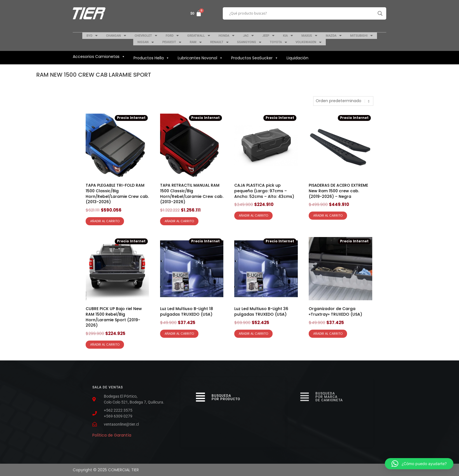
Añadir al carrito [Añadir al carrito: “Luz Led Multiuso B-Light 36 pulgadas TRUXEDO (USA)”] (253, 334)
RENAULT (219, 42)
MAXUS (309, 36)
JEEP (268, 36)
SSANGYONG (249, 42)
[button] (419, 464)
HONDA (227, 36)
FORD (172, 36)
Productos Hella (151, 58)
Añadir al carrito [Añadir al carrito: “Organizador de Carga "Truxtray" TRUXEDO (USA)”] (328, 334)
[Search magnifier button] (380, 13)
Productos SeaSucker (255, 58)
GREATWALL (199, 36)
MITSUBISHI (361, 36)
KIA (288, 36)
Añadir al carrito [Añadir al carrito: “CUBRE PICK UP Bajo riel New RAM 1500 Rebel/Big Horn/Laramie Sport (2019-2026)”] (105, 344)
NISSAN (146, 42)
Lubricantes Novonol (200, 58)
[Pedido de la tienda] (343, 101)
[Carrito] (196, 13)
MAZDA (334, 36)
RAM (196, 42)
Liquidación (298, 58)
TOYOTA (278, 42)
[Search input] (302, 13)
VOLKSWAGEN (309, 42)
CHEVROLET (146, 36)
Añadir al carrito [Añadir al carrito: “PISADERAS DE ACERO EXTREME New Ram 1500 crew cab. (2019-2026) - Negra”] (328, 215)
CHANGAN (116, 36)
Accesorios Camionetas (99, 57)
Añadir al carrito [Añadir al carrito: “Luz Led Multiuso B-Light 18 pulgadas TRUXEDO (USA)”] (179, 334)
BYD (92, 36)
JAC (248, 36)
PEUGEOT (172, 42)
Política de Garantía (112, 435)
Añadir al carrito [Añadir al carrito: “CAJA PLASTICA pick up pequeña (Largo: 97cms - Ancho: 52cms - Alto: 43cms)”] (253, 215)
